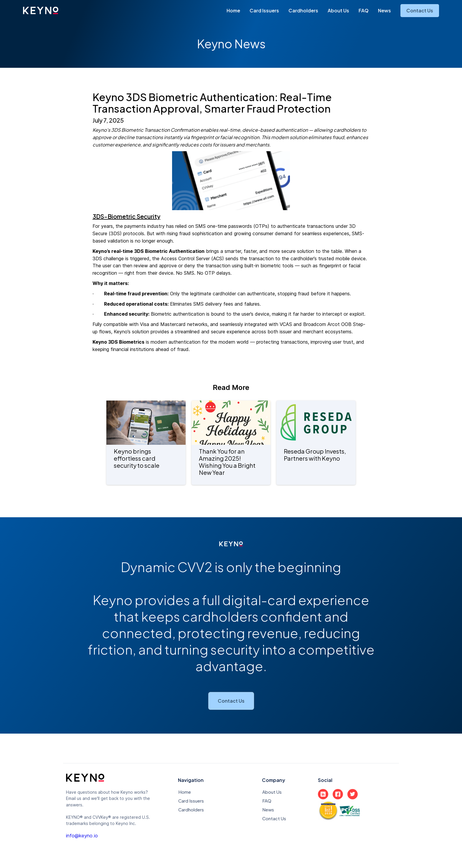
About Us (338, 10)
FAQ (364, 10)
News (385, 10)
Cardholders (303, 10)
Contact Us (420, 10)
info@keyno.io (82, 836)
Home (233, 10)
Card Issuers (264, 10)
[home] (41, 10)
